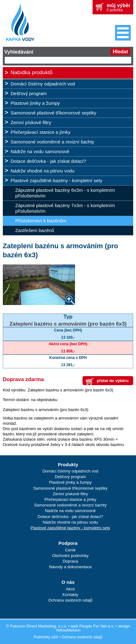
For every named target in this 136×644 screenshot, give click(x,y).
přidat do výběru (113, 381)
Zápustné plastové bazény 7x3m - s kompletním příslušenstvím (65, 208)
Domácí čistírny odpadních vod (43, 84)
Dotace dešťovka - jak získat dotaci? (48, 161)
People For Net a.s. (97, 626)
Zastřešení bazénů (35, 230)
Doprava (70, 561)
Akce (71, 589)
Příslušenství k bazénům (41, 221)
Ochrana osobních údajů (70, 600)
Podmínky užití (46, 637)
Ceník (70, 550)
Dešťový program (29, 93)
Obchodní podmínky (70, 556)
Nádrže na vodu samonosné (40, 151)
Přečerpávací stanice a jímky (41, 132)
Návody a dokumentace (71, 567)
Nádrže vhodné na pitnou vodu (43, 171)
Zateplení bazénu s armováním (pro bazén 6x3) (68, 324)
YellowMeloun (68, 630)
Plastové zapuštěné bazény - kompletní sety (57, 180)
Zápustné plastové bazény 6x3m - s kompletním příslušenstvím (65, 193)
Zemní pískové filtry (31, 122)
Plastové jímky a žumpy (35, 103)
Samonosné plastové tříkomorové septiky (53, 113)
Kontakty (71, 595)
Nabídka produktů (32, 73)
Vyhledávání (19, 52)
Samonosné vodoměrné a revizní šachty (53, 142)
